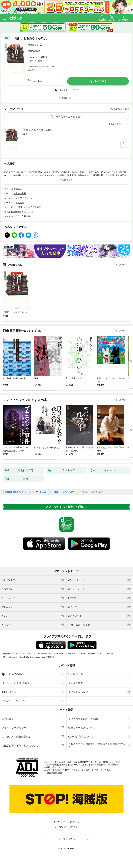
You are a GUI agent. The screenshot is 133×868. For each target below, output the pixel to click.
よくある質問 (76, 683)
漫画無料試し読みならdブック (15, 492)
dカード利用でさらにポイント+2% (42, 67)
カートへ (38, 81)
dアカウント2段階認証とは (17, 737)
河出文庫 (20, 203)
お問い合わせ (9, 692)
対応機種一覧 (76, 674)
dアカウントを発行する (66, 822)
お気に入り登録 (121, 109)
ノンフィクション (24, 198)
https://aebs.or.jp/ (54, 773)
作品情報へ (65, 98)
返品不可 (32, 70)
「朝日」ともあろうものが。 (37, 130)
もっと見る (121, 265)
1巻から (113, 124)
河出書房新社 (20, 193)
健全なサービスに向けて (82, 728)
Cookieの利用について (81, 737)
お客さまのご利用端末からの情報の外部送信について (97, 746)
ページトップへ (66, 839)
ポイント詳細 (36, 61)
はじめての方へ (13, 674)
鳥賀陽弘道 (33, 45)
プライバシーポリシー (14, 728)
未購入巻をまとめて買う (69, 117)
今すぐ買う (101, 81)
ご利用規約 (8, 719)
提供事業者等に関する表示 (83, 719)
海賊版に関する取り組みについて (20, 746)
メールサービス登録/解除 (16, 683)
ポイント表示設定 (78, 692)
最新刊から (124, 124)
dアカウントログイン (14, 701)
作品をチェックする (69, 90)
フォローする (41, 45)
